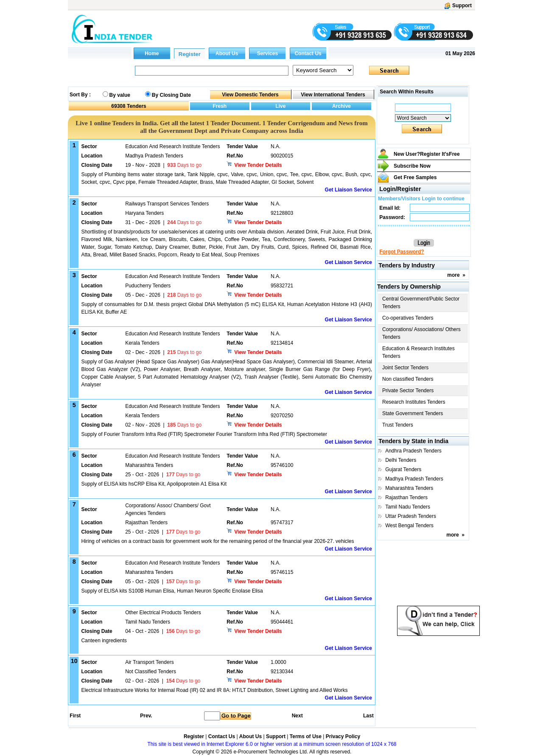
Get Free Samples (415, 177)
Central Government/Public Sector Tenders (421, 303)
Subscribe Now (412, 166)
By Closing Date (171, 95)
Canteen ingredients (104, 641)
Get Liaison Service (348, 190)
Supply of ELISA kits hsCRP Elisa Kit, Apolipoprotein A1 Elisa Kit (154, 484)
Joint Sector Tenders (405, 368)
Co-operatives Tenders (408, 318)
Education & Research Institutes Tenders (418, 352)
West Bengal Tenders (409, 526)
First (75, 716)
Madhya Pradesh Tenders (414, 479)
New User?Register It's (427, 154)
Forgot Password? (402, 252)
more (453, 275)
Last (368, 716)
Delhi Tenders (401, 460)
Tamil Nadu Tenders (408, 507)
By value (120, 95)
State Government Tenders (413, 413)
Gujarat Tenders (403, 469)
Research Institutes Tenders (414, 402)
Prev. (146, 716)
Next (297, 716)
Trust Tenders (398, 425)
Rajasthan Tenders (406, 497)
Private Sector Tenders (408, 391)
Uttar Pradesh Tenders (411, 516)
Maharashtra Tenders (409, 488)
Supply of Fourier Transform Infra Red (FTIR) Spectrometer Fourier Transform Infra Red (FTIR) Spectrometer (204, 434)
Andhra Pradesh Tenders (413, 451)
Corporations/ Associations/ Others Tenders (421, 333)
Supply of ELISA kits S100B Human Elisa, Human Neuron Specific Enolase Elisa (172, 591)
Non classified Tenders (408, 379)
